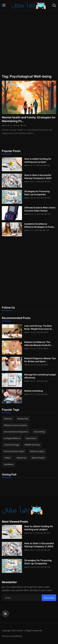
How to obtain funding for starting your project (38, 160)
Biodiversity (23, 419)
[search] (54, 5)
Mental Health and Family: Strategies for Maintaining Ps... (29, 119)
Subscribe (49, 598)
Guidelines (9, 464)
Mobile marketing (34, 391)
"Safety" (8, 458)
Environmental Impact (14, 451)
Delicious (8, 419)
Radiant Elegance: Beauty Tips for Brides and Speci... (40, 360)
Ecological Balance (12, 438)
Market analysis (37, 451)
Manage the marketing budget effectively (40, 376)
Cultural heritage (12, 445)
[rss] (5, 614)
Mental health (38, 458)
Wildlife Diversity (32, 445)
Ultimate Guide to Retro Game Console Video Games (40, 209)
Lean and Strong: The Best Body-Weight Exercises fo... (39, 327)
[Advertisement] (29, 42)
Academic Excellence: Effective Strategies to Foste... (40, 225)
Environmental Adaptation (16, 432)
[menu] (4, 5)
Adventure (21, 458)
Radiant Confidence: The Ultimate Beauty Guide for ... (39, 344)
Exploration (31, 438)
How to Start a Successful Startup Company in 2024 (38, 177)
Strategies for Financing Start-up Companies (37, 193)
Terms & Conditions (12, 636)
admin (4, 125)
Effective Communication (15, 425)
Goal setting (39, 432)
